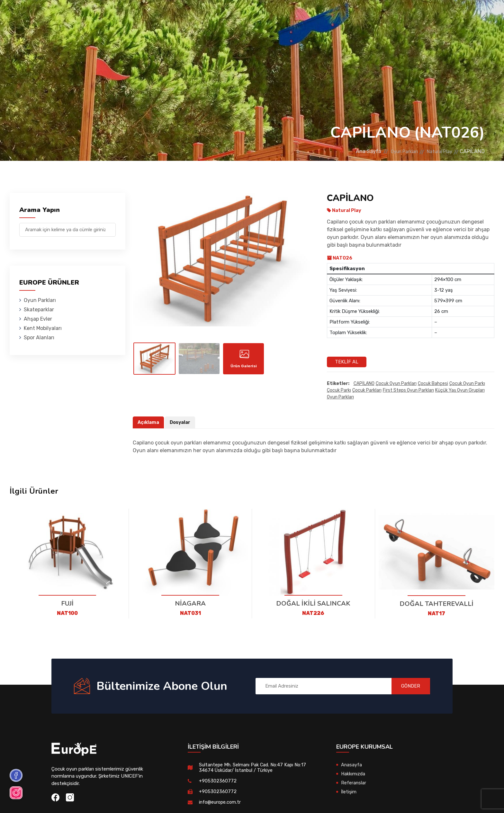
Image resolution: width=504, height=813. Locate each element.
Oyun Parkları (104, 14)
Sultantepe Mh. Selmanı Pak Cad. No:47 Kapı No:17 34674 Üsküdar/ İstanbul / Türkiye (254, 767)
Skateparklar (152, 14)
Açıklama (149, 423)
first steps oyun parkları (408, 391)
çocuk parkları (367, 391)
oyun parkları (340, 397)
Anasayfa (352, 765)
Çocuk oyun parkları (396, 384)
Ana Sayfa (355, 151)
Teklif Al (347, 362)
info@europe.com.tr (221, 802)
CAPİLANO (364, 384)
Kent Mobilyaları (249, 14)
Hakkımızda (353, 774)
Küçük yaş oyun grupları (460, 391)
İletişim (387, 14)
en (468, 15)
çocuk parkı (339, 391)
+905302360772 (218, 781)
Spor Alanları (302, 14)
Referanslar (349, 14)
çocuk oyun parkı (467, 384)
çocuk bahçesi (433, 384)
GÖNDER (408, 686)
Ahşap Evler (198, 14)
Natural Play (437, 151)
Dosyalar (181, 423)
